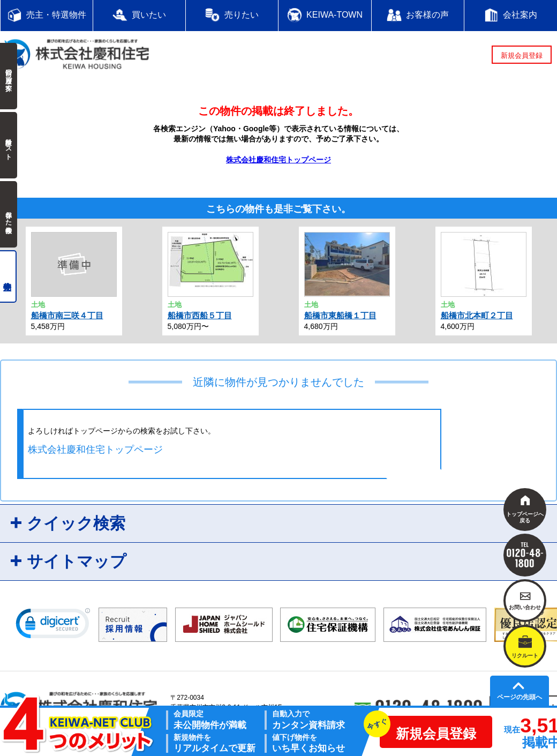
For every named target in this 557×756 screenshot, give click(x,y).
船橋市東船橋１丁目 (340, 315)
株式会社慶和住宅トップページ (278, 160)
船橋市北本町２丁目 (477, 315)
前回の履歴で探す (9, 76)
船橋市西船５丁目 (200, 315)
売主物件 (8, 276)
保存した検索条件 (9, 214)
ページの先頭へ (520, 697)
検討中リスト (9, 145)
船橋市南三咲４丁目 (67, 315)
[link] (53, 626)
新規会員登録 (522, 55)
